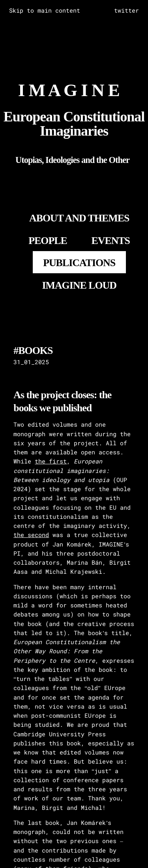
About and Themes (79, 218)
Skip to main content (45, 10)
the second (31, 535)
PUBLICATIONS (79, 263)
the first (51, 461)
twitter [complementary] (126, 10)
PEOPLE (48, 241)
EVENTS (111, 241)
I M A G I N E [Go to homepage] (69, 90)
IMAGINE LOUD (79, 285)
